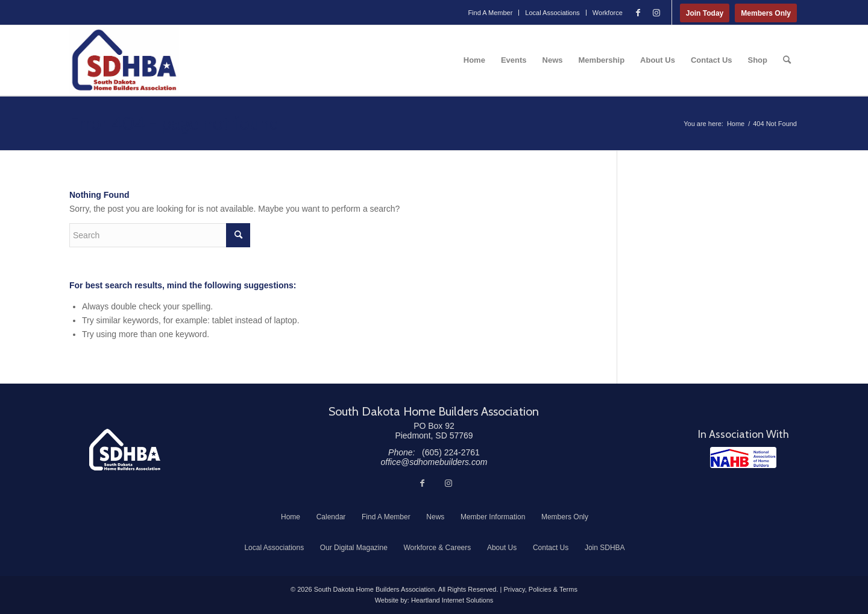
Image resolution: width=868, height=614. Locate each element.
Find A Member (490, 13)
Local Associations (552, 13)
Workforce (608, 13)
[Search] (787, 60)
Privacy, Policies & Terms (540, 589)
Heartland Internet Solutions (452, 600)
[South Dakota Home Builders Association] (124, 60)
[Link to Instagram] (656, 13)
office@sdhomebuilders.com (434, 462)
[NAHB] (743, 457)
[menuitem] (490, 13)
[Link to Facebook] (638, 13)
